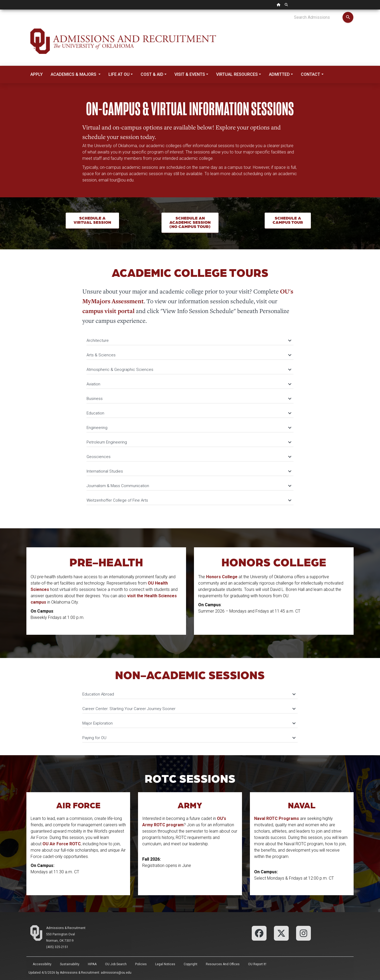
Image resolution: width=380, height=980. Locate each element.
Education (189, 413)
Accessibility (42, 964)
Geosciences (189, 457)
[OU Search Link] (286, 5)
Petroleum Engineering (189, 442)
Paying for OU (189, 738)
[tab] (190, 338)
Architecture (189, 340)
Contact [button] (310, 74)
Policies (141, 964)
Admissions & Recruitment (66, 928)
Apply (37, 74)
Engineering (189, 428)
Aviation (189, 384)
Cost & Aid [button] (152, 74)
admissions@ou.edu (116, 973)
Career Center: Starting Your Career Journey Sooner (189, 709)
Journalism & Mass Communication (189, 486)
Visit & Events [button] (190, 74)
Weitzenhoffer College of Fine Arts (189, 500)
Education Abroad (189, 694)
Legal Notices (165, 964)
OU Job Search (116, 964)
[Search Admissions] (318, 17)
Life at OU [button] (119, 74)
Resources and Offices (223, 964)
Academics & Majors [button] (74, 74)
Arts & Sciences (189, 355)
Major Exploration (189, 723)
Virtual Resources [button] (237, 74)
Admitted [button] (279, 74)
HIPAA (92, 964)
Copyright (191, 964)
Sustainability (70, 964)
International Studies (189, 471)
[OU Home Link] (279, 5)
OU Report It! (257, 964)
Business (189, 399)
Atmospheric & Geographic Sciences (189, 370)
